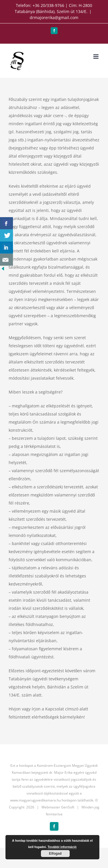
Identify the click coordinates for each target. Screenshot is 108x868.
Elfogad (55, 854)
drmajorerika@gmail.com (54, 17)
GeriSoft (68, 807)
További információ (62, 847)
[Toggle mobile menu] (96, 57)
